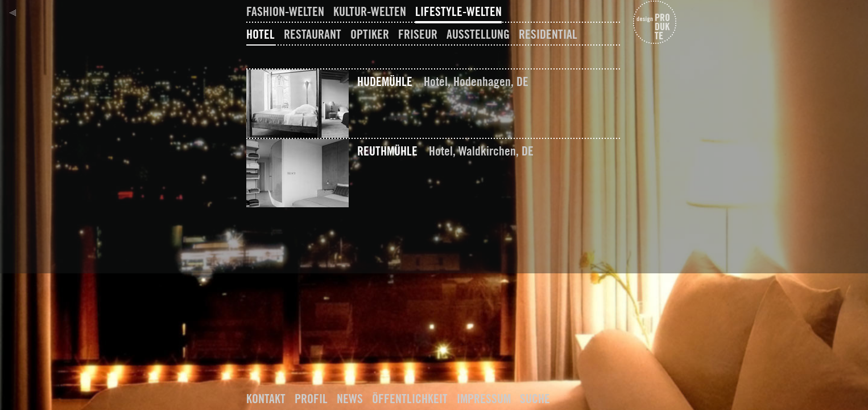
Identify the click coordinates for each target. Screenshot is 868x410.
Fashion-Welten (285, 11)
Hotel (261, 34)
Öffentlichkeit (410, 399)
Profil (311, 399)
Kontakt (266, 399)
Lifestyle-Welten (458, 11)
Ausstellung (478, 34)
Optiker (370, 34)
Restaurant (313, 34)
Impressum (484, 399)
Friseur (418, 34)
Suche (535, 399)
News (350, 399)
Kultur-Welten (370, 11)
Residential (548, 34)
